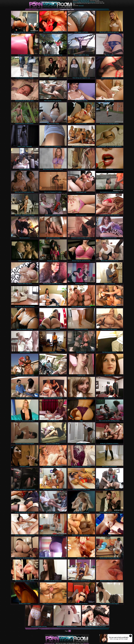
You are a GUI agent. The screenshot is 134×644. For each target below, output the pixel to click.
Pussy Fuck (81, 6)
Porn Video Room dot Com (84, 1)
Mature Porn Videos (85, 2)
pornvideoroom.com (49, 643)
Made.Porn (93, 2)
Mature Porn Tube (77, 2)
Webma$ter (86, 643)
